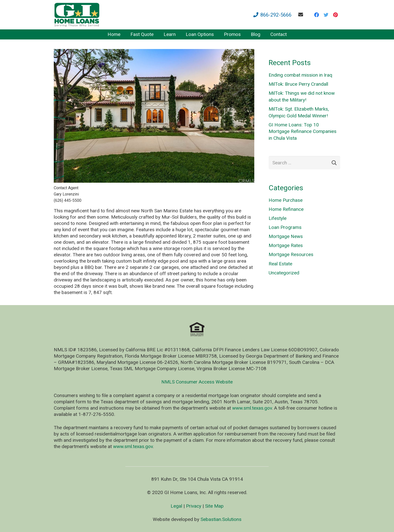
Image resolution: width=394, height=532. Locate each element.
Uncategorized (284, 273)
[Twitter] (326, 15)
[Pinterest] (335, 15)
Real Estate (280, 264)
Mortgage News (286, 236)
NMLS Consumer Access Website (197, 382)
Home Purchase (286, 200)
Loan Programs (285, 227)
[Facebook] (316, 15)
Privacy (194, 506)
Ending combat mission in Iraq (300, 75)
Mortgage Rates (286, 245)
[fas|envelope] (302, 14)
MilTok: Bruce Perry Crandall (298, 84)
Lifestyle (278, 218)
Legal (176, 506)
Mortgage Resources (291, 254)
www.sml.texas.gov (252, 408)
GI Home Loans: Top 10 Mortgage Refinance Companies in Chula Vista (303, 131)
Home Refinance (286, 209)
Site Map (214, 506)
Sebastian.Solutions (221, 519)
